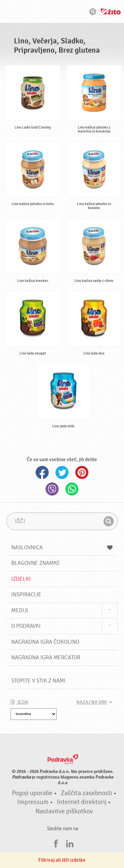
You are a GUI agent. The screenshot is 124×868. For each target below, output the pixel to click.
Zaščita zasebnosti (86, 793)
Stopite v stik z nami (38, 681)
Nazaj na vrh (92, 702)
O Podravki (26, 626)
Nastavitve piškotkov (64, 811)
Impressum (33, 802)
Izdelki (21, 579)
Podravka (62, 12)
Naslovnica (62, 547)
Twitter (62, 472)
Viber (52, 489)
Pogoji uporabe (32, 793)
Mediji (20, 610)
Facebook (42, 472)
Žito (111, 12)
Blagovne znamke (36, 563)
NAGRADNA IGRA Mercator (46, 657)
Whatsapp (72, 489)
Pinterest (82, 472)
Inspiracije (26, 595)
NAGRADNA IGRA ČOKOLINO (45, 642)
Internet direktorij (82, 802)
